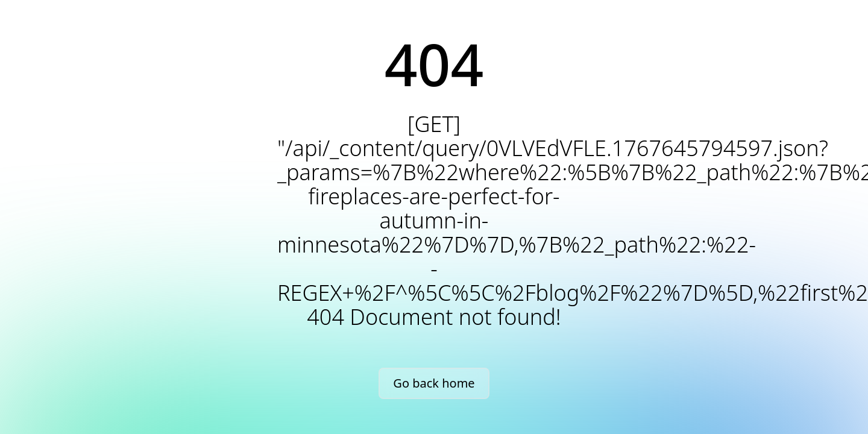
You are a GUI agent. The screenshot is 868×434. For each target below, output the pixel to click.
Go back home (434, 383)
